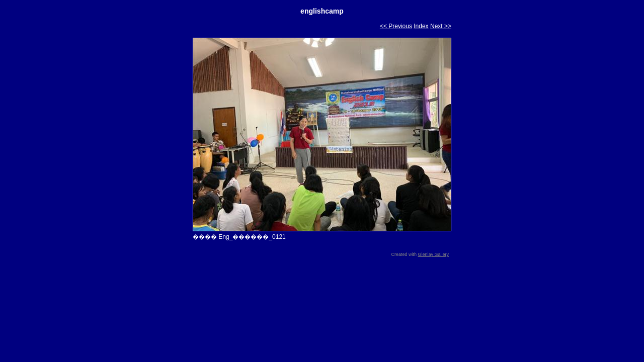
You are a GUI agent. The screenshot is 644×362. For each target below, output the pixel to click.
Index (421, 26)
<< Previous (396, 26)
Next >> (441, 26)
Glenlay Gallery (433, 254)
